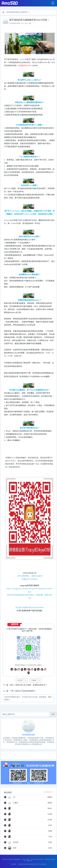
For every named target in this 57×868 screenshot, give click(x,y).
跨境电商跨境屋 (28, 735)
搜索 (53, 714)
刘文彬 (16, 842)
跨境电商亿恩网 (23, 864)
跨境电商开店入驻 (33, 864)
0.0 (14, 797)
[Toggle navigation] (53, 3)
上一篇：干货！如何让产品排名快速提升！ (20, 691)
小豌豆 (16, 803)
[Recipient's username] (25, 714)
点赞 (20, 680)
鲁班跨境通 (43, 864)
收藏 (33, 680)
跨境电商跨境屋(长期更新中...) (18, 12)
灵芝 (15, 848)
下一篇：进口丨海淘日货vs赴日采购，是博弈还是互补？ (25, 685)
